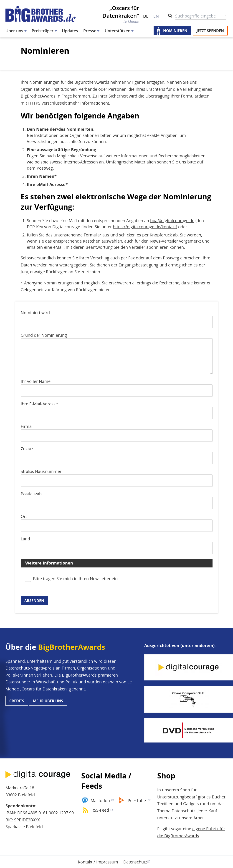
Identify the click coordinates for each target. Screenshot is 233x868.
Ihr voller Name (36, 381)
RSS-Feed (100, 810)
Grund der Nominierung (44, 335)
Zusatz (27, 449)
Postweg (171, 258)
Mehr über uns (48, 701)
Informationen (94, 103)
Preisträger (43, 31)
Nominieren (175, 31)
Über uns (14, 31)
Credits (17, 701)
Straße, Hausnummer (41, 471)
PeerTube (137, 800)
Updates (70, 31)
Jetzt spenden (210, 31)
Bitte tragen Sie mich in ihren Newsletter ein (75, 579)
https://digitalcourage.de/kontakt (144, 227)
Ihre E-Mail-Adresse (39, 404)
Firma (26, 426)
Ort (24, 516)
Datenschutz (135, 862)
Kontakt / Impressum (98, 862)
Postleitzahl (32, 494)
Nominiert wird (35, 313)
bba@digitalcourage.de (172, 221)
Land (25, 539)
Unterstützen (118, 31)
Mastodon (100, 800)
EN (156, 16)
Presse (90, 31)
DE (146, 16)
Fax (132, 258)
